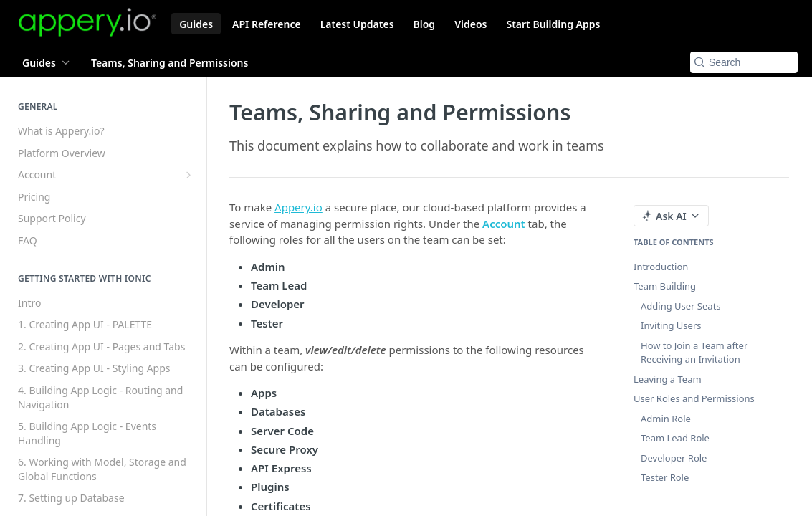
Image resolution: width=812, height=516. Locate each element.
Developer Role (674, 458)
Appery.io (298, 207)
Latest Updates (357, 24)
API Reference (267, 24)
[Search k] (744, 62)
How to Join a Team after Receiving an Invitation (694, 353)
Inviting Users (671, 325)
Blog (425, 24)
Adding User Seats (681, 306)
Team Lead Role (675, 438)
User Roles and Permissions (694, 398)
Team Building (665, 286)
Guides (196, 24)
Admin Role (666, 419)
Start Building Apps (553, 24)
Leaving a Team (668, 379)
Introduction (661, 267)
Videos (471, 24)
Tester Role (665, 477)
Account (504, 224)
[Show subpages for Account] (188, 175)
